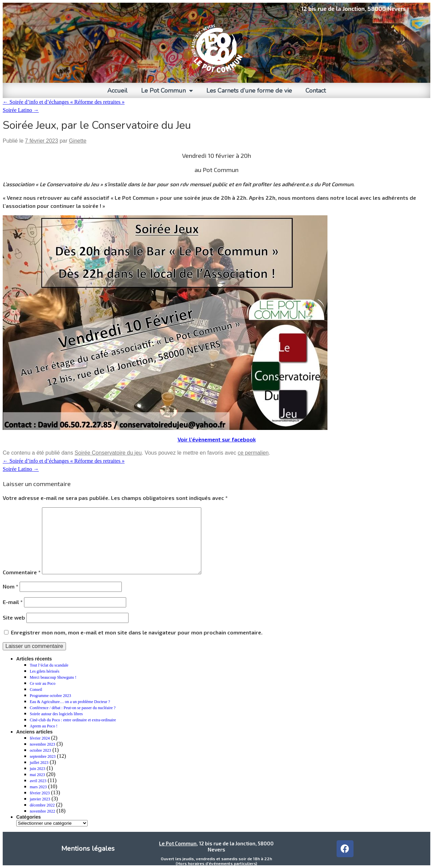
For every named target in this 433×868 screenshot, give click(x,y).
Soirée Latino (21, 110)
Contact (316, 91)
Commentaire (22, 572)
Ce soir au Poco (43, 683)
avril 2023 (38, 781)
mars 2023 (38, 787)
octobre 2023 (40, 750)
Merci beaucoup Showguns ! (53, 677)
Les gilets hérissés (44, 671)
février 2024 (40, 738)
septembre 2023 (43, 756)
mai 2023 (37, 775)
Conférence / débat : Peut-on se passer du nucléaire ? (73, 708)
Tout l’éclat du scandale (49, 665)
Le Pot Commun (167, 91)
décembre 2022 (42, 805)
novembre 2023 (42, 744)
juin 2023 (38, 769)
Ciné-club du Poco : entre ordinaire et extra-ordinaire (73, 720)
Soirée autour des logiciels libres (56, 714)
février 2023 (40, 793)
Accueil (117, 91)
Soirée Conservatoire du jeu (108, 453)
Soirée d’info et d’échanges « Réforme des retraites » (64, 102)
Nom (10, 586)
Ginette (78, 141)
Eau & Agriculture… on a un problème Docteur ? (70, 702)
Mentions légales (88, 849)
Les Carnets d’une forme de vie (249, 91)
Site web (14, 617)
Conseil (36, 690)
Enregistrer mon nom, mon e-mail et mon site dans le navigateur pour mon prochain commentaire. (137, 632)
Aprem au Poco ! (44, 726)
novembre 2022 (42, 811)
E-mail (13, 602)
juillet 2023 (39, 763)
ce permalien (253, 453)
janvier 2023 (40, 799)
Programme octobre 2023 (50, 696)
